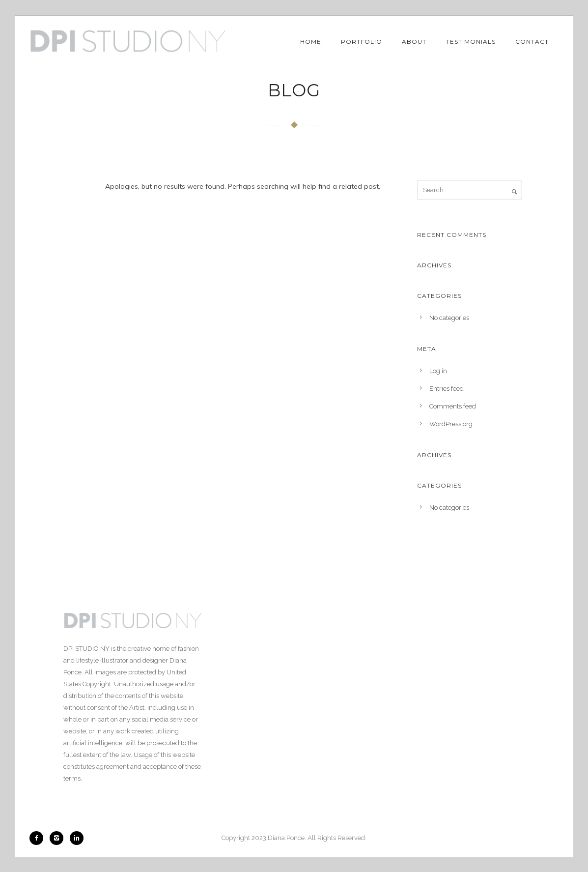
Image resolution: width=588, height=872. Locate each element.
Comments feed (453, 406)
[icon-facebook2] (39, 838)
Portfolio (362, 42)
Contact (532, 42)
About (414, 42)
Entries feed (447, 389)
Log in (438, 371)
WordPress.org (451, 424)
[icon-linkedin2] (77, 838)
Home (311, 42)
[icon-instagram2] (59, 838)
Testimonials (471, 42)
